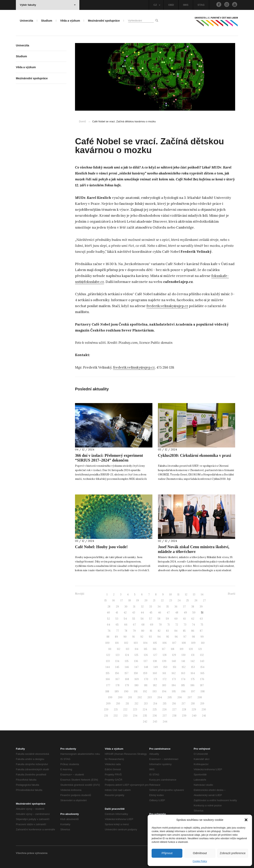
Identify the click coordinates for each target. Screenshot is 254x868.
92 (142, 637)
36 (176, 607)
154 (202, 667)
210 (118, 704)
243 (155, 722)
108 (184, 643)
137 (146, 661)
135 (127, 661)
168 (127, 679)
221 (116, 709)
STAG (201, 5)
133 (108, 661)
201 (130, 697)
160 (155, 673)
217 (183, 704)
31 (134, 607)
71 (168, 625)
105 (155, 643)
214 (155, 704)
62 (193, 619)
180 (137, 685)
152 (184, 667)
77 (117, 631)
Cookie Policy (200, 861)
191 (136, 691)
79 (134, 631)
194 (164, 691)
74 (193, 625)
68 (143, 625)
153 (193, 667)
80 (143, 631)
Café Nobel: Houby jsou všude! (101, 547)
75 (202, 625)
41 (117, 613)
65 (117, 625)
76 (109, 631)
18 (130, 600)
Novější (80, 594)
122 (108, 655)
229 (194, 709)
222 (125, 709)
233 (125, 716)
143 (202, 661)
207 (190, 697)
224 (145, 709)
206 (180, 697)
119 (182, 649)
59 (167, 619)
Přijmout (167, 853)
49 (185, 613)
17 (122, 600)
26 (196, 600)
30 (126, 607)
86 (193, 631)
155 (108, 673)
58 (159, 619)
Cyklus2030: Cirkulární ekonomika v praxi (195, 455)
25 (188, 600)
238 (174, 716)
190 (126, 691)
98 (193, 637)
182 (155, 685)
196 (183, 691)
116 (155, 649)
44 (142, 613)
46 (160, 613)
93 (150, 637)
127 (155, 655)
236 (155, 716)
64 (109, 625)
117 (164, 649)
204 (160, 697)
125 (136, 655)
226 (165, 709)
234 (135, 716)
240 (194, 716)
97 (185, 637)
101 (117, 643)
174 (183, 679)
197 (193, 691)
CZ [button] (157, 5)
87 (201, 631)
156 (117, 673)
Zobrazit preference (233, 853)
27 (204, 600)
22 (162, 600)
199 (110, 697)
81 (151, 631)
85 (184, 631)
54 (125, 619)
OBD (171, 5)
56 (142, 619)
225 (155, 709)
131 (193, 655)
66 (126, 625)
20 (146, 600)
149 (156, 667)
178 (118, 685)
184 (174, 685)
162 (174, 673)
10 (171, 594)
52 (109, 619)
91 (133, 637)
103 (136, 643)
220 (106, 709)
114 (137, 649)
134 (117, 661)
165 (202, 673)
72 (177, 625)
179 (127, 685)
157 (127, 673)
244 (165, 722)
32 (142, 607)
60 (176, 619)
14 (202, 594)
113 (127, 649)
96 (176, 637)
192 (145, 691)
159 (145, 673)
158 (136, 673)
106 (165, 643)
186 (192, 685)
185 (183, 685)
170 (146, 679)
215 (165, 704)
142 (193, 661)
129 (174, 655)
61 (184, 619)
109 (193, 643)
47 (168, 613)
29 (117, 607)
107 (174, 643)
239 (184, 716)
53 (117, 619)
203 (150, 697)
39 (201, 607)
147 (137, 667)
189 (117, 691)
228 (184, 709)
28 (109, 607)
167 (117, 679)
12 (186, 594)
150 (165, 667)
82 (159, 631)
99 (202, 637)
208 (200, 697)
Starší (231, 594)
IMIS (186, 5)
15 (106, 600)
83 (167, 631)
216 (174, 704)
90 (125, 637)
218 (193, 704)
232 (116, 716)
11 (178, 594)
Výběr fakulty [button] (48, 5)
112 (119, 649)
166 (108, 679)
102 (126, 643)
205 (170, 697)
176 (202, 679)
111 (110, 649)
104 (145, 643)
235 (145, 716)
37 (184, 607)
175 (193, 679)
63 (201, 619)
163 (183, 673)
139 (164, 661)
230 (204, 709)
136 (136, 661)
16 (114, 600)
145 (117, 667)
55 (134, 619)
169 (137, 679)
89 (116, 637)
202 (140, 697)
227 (174, 709)
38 (193, 607)
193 (155, 691)
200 (120, 697)
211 (127, 704)
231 (106, 716)
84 (176, 631)
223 (135, 709)
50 (194, 613)
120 (191, 649)
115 (146, 649)
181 (146, 685)
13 (194, 594)
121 (200, 649)
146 (127, 667)
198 (203, 691)
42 (125, 613)
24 (179, 600)
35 (167, 607)
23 (171, 600)
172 (165, 679)
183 (164, 685)
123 (118, 655)
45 (151, 613)
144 (108, 667)
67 (134, 625)
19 (138, 600)
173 (174, 679)
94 (159, 637)
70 (160, 625)
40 (108, 613)
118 (173, 649)
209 (108, 704)
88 (108, 637)
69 (152, 625)
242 (145, 722)
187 (202, 685)
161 (164, 673)
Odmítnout (200, 853)
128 (165, 655)
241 (204, 716)
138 (155, 661)
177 (108, 685)
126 (146, 655)
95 (168, 637)
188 (107, 691)
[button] (246, 820)
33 (151, 607)
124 (127, 655)
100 (107, 643)
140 (174, 661)
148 (146, 667)
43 (134, 613)
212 (136, 704)
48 (177, 613)
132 (202, 655)
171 (155, 679)
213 (146, 704)
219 (202, 704)
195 (174, 691)
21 (154, 600)
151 (175, 667)
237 (165, 716)
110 (203, 643)
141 (183, 661)
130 (184, 655)
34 (159, 607)
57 (151, 619)
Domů (82, 121)
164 (193, 673)
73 (185, 625)
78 (126, 631)
